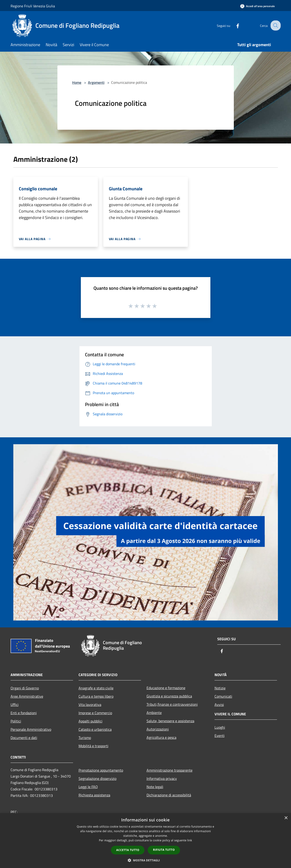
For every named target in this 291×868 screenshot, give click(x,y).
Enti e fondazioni (24, 713)
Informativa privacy (162, 778)
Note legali (155, 787)
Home (77, 82)
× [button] (286, 818)
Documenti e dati (24, 738)
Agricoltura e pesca (161, 737)
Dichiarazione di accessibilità (169, 795)
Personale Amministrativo (31, 729)
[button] (146, 860)
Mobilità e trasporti (93, 746)
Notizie (220, 688)
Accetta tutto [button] (128, 850)
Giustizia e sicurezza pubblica (169, 696)
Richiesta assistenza (94, 795)
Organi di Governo (25, 688)
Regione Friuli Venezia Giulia (33, 6)
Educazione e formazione (166, 688)
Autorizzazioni (158, 729)
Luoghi (220, 727)
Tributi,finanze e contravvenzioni (172, 704)
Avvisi (219, 705)
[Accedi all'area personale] (257, 6)
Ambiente (154, 713)
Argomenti (96, 82)
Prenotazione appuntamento (101, 770)
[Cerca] (275, 25)
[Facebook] (234, 25)
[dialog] (145, 841)
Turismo (85, 738)
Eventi (220, 736)
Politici (16, 721)
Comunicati (223, 696)
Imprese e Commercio (95, 713)
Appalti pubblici (90, 721)
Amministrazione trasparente (170, 770)
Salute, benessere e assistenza (170, 721)
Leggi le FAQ (88, 787)
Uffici (15, 705)
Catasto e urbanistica (95, 729)
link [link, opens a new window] (190, 840)
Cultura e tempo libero (96, 696)
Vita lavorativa (90, 705)
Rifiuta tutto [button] (164, 850)
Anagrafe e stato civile (96, 688)
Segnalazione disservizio (97, 778)
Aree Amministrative (27, 696)
